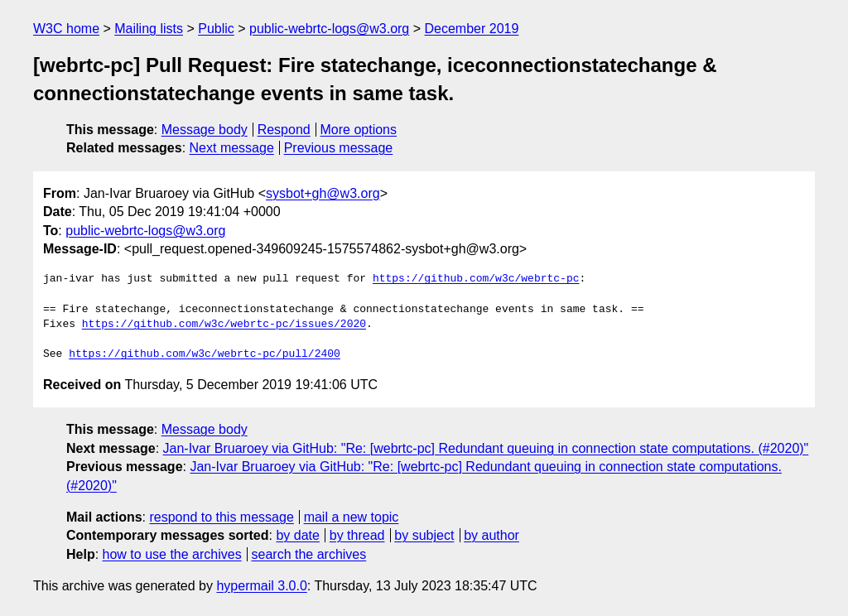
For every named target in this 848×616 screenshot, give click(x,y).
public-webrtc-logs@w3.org (329, 29)
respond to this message (221, 517)
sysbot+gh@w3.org (323, 193)
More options (359, 130)
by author (491, 535)
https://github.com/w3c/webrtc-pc (476, 279)
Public (216, 29)
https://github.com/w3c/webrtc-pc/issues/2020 (224, 325)
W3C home (66, 29)
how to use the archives (172, 554)
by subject (424, 535)
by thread (357, 535)
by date (297, 535)
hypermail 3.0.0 (261, 586)
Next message (232, 148)
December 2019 (472, 29)
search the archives (309, 554)
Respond (284, 130)
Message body (205, 130)
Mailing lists (149, 29)
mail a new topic (352, 517)
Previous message (339, 148)
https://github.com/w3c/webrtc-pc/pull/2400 (205, 354)
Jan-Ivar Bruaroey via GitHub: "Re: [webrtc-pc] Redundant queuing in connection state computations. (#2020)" (486, 448)
